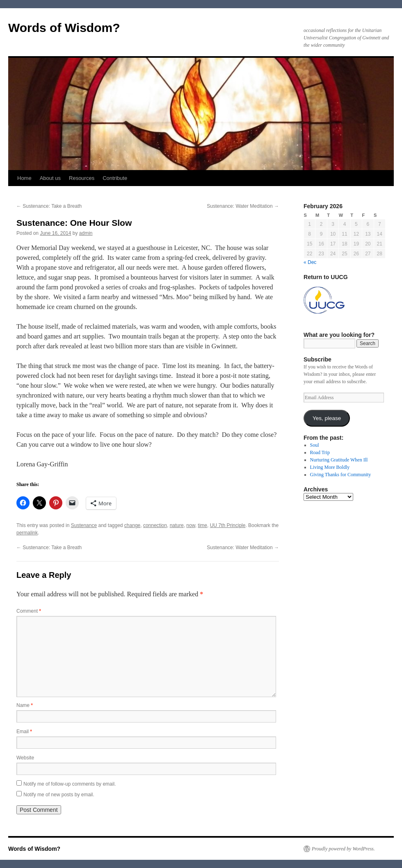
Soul (315, 445)
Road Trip (320, 452)
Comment (29, 611)
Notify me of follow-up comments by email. (70, 784)
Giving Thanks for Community (341, 475)
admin (86, 233)
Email (24, 732)
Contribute (115, 178)
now (191, 525)
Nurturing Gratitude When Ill (339, 460)
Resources (82, 178)
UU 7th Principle (228, 525)
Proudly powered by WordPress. (343, 849)
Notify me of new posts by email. (59, 795)
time (202, 525)
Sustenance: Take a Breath (49, 206)
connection (155, 525)
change (132, 525)
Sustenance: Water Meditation (243, 206)
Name (25, 705)
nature (177, 525)
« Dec (310, 262)
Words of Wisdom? (64, 28)
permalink (27, 533)
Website (25, 758)
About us (50, 178)
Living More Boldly (330, 467)
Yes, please (327, 418)
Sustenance (84, 525)
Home (24, 178)
